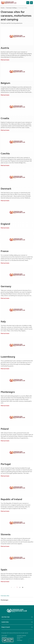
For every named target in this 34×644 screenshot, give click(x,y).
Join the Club (5, 617)
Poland (5, 429)
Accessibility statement (21, 636)
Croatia (5, 118)
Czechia (5, 154)
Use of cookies (4, 636)
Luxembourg (8, 357)
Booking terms (20, 637)
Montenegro (8, 392)
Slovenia (6, 534)
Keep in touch (6, 627)
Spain (4, 570)
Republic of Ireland (11, 499)
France (5, 251)
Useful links (5, 622)
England (5, 224)
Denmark (6, 189)
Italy (3, 322)
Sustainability (20, 640)
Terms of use (4, 637)
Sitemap (19, 639)
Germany (6, 286)
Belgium (5, 83)
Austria (5, 48)
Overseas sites (5, 596)
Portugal (6, 464)
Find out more (5, 60)
